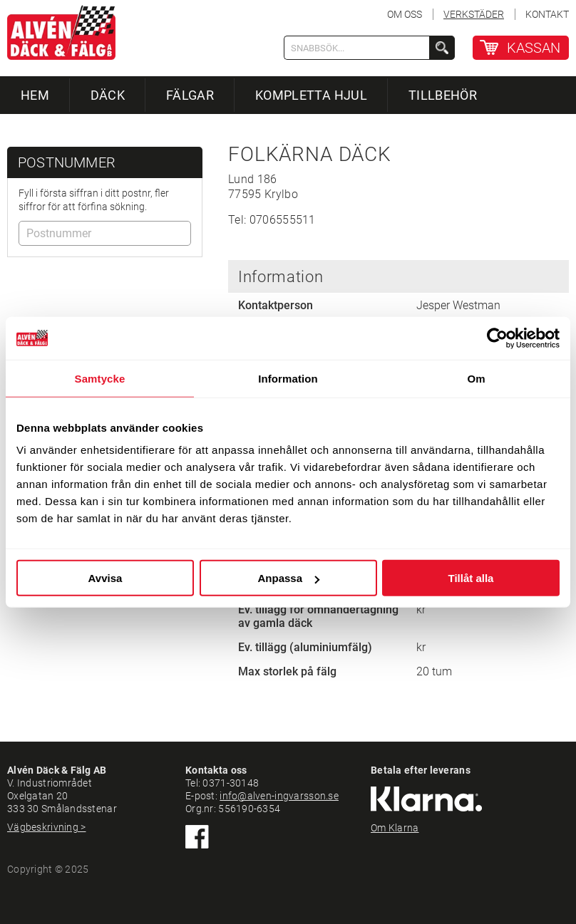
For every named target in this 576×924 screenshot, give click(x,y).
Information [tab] (288, 378)
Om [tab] (476, 378)
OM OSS (405, 14)
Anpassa (288, 578)
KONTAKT (547, 14)
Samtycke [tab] (100, 378)
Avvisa (106, 578)
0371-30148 (231, 783)
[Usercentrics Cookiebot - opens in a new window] (497, 338)
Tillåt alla (471, 578)
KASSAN (534, 48)
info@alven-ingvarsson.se (279, 796)
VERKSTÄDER (474, 14)
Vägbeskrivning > (46, 827)
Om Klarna (395, 828)
